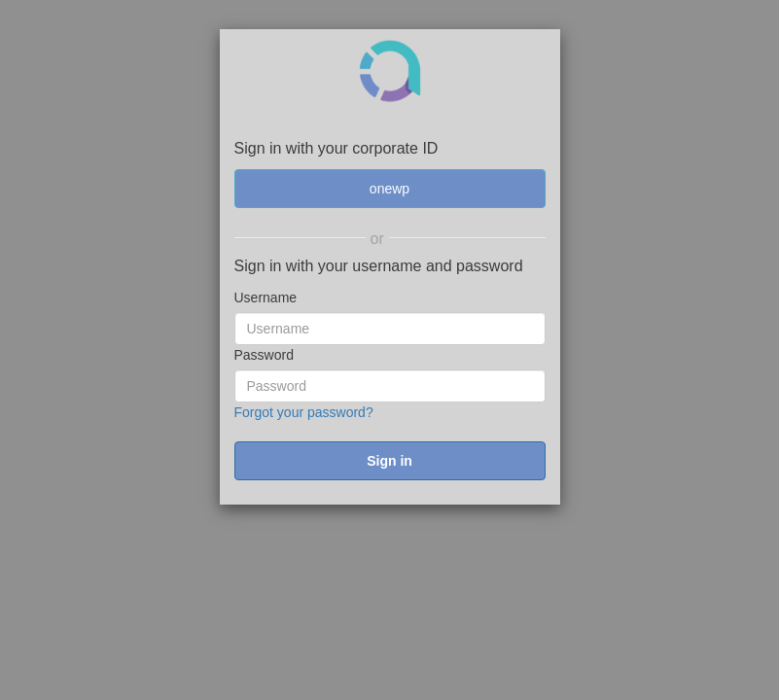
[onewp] (390, 189)
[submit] (390, 461)
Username (266, 297)
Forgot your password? (304, 412)
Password (264, 355)
